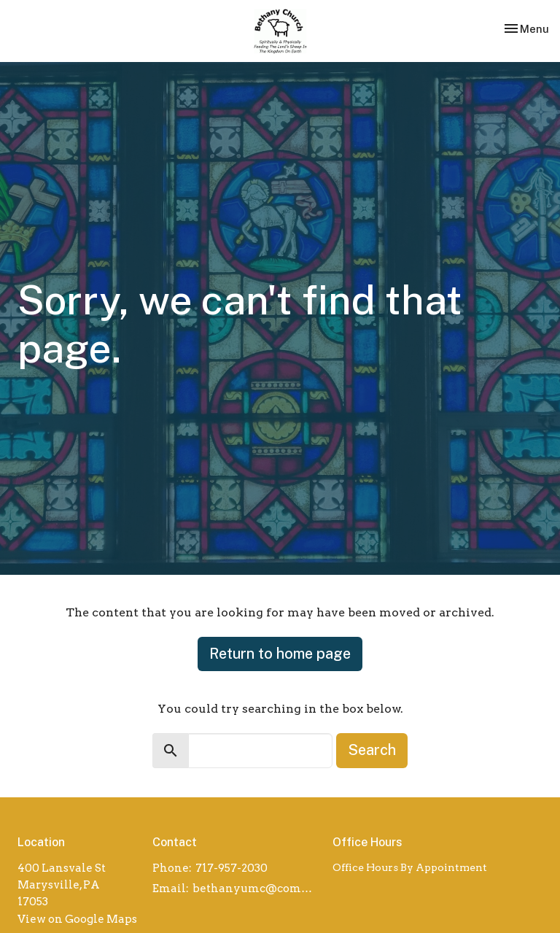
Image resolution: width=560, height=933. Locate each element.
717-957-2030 (232, 868)
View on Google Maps (77, 919)
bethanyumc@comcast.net (255, 889)
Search (372, 750)
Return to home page (280, 654)
